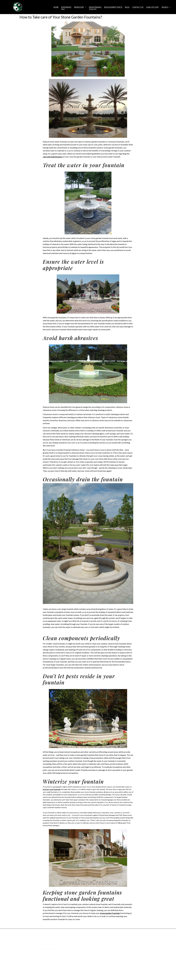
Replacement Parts (113, 7)
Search (166, 7)
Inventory (80, 7)
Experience (66, 8)
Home (56, 7)
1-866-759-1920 (152, 7)
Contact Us (138, 7)
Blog (127, 7)
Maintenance (95, 8)
